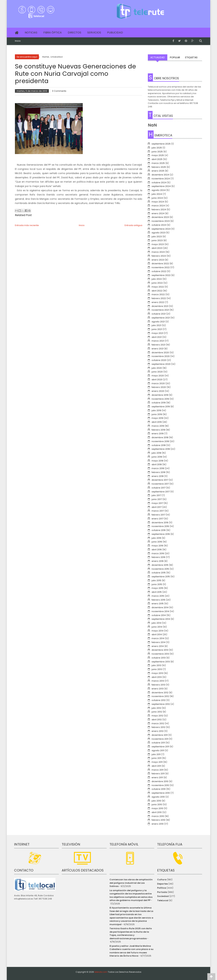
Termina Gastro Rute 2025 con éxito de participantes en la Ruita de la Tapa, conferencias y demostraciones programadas (131, 933)
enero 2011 (157, 777)
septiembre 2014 (161, 619)
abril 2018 (157, 464)
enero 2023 (158, 260)
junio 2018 (157, 457)
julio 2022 (157, 279)
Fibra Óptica (53, 33)
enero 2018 (158, 476)
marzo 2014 (158, 638)
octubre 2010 (159, 789)
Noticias (31, 33)
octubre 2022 (159, 271)
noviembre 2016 (160, 526)
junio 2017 (157, 499)
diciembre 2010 (160, 781)
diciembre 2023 (160, 217)
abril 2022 (157, 291)
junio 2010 (157, 804)
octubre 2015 (159, 573)
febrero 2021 (158, 345)
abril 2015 (157, 592)
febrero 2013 (158, 685)
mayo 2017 (157, 503)
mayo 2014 (157, 631)
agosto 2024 (159, 190)
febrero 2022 (159, 298)
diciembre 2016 (160, 523)
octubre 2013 (159, 658)
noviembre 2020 (161, 356)
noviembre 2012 (160, 696)
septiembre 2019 (161, 407)
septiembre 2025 (161, 144)
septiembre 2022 (161, 275)
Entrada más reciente (27, 225)
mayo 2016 (157, 546)
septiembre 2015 (161, 577)
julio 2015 (156, 580)
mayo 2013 (157, 673)
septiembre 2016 (161, 534)
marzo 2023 (158, 252)
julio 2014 (156, 623)
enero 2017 (157, 519)
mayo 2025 (158, 155)
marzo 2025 (158, 163)
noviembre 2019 (160, 399)
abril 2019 (157, 422)
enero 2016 (158, 561)
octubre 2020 (159, 360)
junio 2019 (157, 414)
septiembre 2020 (161, 364)
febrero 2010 (158, 820)
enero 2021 (158, 349)
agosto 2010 (158, 797)
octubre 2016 (159, 530)
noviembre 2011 (160, 739)
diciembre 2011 (160, 735)
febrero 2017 (158, 515)
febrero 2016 (158, 557)
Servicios (94, 33)
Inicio (18, 41)
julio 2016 (156, 538)
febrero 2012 (158, 727)
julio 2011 (156, 754)
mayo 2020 (158, 376)
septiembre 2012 (161, 704)
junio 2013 (157, 669)
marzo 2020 (158, 383)
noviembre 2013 (160, 654)
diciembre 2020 (160, 353)
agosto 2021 (158, 322)
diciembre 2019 (160, 395)
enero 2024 (158, 213)
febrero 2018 (158, 472)
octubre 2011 (158, 743)
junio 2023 (157, 240)
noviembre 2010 (160, 785)
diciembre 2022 (160, 264)
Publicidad (115, 33)
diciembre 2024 (160, 175)
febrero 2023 (159, 256)
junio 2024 (157, 198)
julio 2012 (156, 708)
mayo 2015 (157, 588)
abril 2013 (157, 677)
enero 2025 (158, 171)
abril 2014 (157, 634)
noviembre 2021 (160, 310)
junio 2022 (157, 283)
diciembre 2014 (160, 607)
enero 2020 (158, 391)
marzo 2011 (157, 770)
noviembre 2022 (161, 267)
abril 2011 (156, 766)
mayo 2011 (157, 762)
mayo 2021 (157, 333)
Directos (75, 33)
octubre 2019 (159, 403)
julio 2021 (156, 325)
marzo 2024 (158, 206)
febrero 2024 (159, 210)
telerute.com (101, 972)
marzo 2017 (158, 511)
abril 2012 (157, 720)
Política (162, 888)
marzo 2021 (158, 341)
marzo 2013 (158, 681)
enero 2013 (158, 689)
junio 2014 (157, 627)
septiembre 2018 (161, 449)
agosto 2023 (159, 233)
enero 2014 (158, 646)
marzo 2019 (158, 426)
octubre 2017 (159, 488)
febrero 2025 (159, 167)
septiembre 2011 (160, 747)
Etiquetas (191, 57)
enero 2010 (158, 824)
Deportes (162, 884)
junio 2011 (156, 758)
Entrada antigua (133, 225)
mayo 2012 (157, 716)
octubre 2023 (159, 225)
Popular (175, 57)
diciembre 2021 (160, 306)
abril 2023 (157, 248)
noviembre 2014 (160, 611)
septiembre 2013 (161, 662)
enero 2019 (158, 434)
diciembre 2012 (160, 693)
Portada (162, 892)
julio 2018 (156, 453)
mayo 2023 (158, 244)
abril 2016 (157, 550)
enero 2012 (158, 731)
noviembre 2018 (160, 441)
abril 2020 (157, 380)
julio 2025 (157, 148)
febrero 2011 (158, 774)
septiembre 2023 (161, 229)
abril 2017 (157, 507)
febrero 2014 (159, 642)
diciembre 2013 (160, 650)
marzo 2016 (158, 553)
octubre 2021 (159, 314)
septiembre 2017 (161, 492)
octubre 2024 (159, 182)
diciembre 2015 (160, 565)
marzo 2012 (158, 723)
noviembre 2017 (160, 484)
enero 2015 (158, 604)
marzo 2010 (158, 816)
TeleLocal (163, 900)
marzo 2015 (158, 596)
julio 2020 (157, 368)
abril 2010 (157, 812)
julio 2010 (156, 801)
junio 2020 (157, 372)
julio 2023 (157, 237)
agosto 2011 (158, 750)
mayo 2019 (157, 418)
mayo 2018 (157, 461)
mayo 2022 (158, 287)
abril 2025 (157, 159)
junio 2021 (157, 329)
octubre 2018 (159, 445)
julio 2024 (157, 194)
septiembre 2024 (161, 186)
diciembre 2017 (160, 480)
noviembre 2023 (161, 221)
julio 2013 (156, 665)
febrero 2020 (159, 387)
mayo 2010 (157, 808)
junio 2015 (157, 584)
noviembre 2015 (160, 569)
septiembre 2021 (161, 318)
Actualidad (158, 57)
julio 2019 (156, 410)
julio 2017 (156, 495)
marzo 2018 (158, 468)
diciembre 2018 (160, 437)
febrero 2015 (158, 600)
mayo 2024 (158, 202)
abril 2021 (157, 337)
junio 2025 (157, 152)
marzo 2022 (158, 294)
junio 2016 (157, 542)
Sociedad (163, 896)
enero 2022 (158, 302)
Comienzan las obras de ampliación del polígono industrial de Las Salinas (131, 883)
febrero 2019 (158, 430)
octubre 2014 (159, 615)
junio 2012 (157, 712)
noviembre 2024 (161, 179)
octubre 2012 (159, 700)
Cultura (162, 880)
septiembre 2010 (161, 793)
